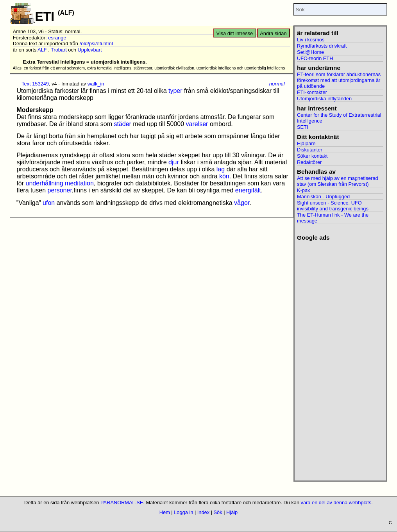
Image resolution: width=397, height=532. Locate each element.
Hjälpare (306, 143)
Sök (218, 512)
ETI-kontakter (312, 92)
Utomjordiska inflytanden (324, 99)
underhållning (45, 183)
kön (224, 176)
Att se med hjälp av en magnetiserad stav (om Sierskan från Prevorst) (338, 181)
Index (203, 512)
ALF (42, 50)
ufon (49, 203)
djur (174, 162)
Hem (165, 512)
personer (60, 190)
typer (175, 91)
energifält (248, 190)
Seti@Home (310, 52)
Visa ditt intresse (235, 33)
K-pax (303, 190)
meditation (79, 183)
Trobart (59, 50)
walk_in (96, 84)
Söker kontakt (312, 156)
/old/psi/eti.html (96, 44)
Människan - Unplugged (323, 197)
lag (221, 169)
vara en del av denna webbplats (336, 503)
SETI (302, 127)
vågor (242, 203)
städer (122, 124)
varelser (197, 124)
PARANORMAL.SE (122, 503)
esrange (57, 38)
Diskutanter (310, 150)
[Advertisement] (340, 358)
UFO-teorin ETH (315, 58)
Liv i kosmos (311, 40)
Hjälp (232, 512)
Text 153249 (35, 84)
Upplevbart (90, 50)
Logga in (183, 512)
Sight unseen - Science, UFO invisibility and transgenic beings (333, 206)
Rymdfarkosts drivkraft (322, 46)
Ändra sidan (273, 33)
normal (277, 84)
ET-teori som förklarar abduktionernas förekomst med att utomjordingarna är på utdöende (339, 80)
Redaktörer (309, 162)
